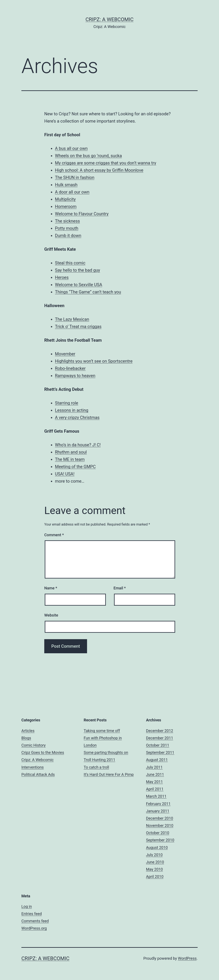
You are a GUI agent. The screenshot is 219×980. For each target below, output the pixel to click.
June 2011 (155, 774)
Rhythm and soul (71, 452)
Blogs (26, 738)
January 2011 (158, 811)
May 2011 (155, 782)
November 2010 (160, 825)
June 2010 (155, 862)
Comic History (33, 745)
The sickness (67, 221)
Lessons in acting (72, 410)
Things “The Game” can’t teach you (88, 292)
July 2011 (154, 767)
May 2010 (155, 869)
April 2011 (155, 789)
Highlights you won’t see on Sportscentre (94, 361)
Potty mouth (67, 228)
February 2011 (158, 804)
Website (51, 615)
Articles (28, 731)
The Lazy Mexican (72, 319)
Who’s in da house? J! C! (78, 445)
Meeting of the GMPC (75, 467)
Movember (65, 354)
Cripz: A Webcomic (110, 19)
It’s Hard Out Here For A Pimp (109, 774)
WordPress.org (34, 928)
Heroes (62, 277)
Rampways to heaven (75, 376)
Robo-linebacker (70, 368)
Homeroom (66, 207)
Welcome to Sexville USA (79, 285)
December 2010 (160, 818)
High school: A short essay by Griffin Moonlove (99, 170)
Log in (27, 906)
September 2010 (160, 840)
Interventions (33, 767)
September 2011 (160, 752)
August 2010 (157, 847)
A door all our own (72, 192)
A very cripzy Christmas (77, 417)
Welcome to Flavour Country (82, 214)
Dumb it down (68, 236)
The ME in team (70, 459)
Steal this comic (70, 263)
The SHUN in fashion (75, 177)
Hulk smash (66, 185)
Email (120, 588)
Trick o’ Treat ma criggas (78, 327)
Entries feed (32, 914)
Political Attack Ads (38, 774)
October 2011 (158, 745)
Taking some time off (102, 731)
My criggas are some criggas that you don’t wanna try (106, 163)
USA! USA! (65, 474)
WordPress (187, 958)
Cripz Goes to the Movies (43, 752)
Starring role (67, 403)
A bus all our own (71, 148)
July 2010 (154, 855)
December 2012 (160, 731)
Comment (54, 535)
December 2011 (160, 738)
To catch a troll (96, 767)
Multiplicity (65, 199)
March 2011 (156, 796)
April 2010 (155, 877)
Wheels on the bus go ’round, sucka (88, 156)
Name (51, 588)
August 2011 (157, 760)
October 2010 (158, 833)
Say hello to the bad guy (78, 270)
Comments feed (35, 921)
